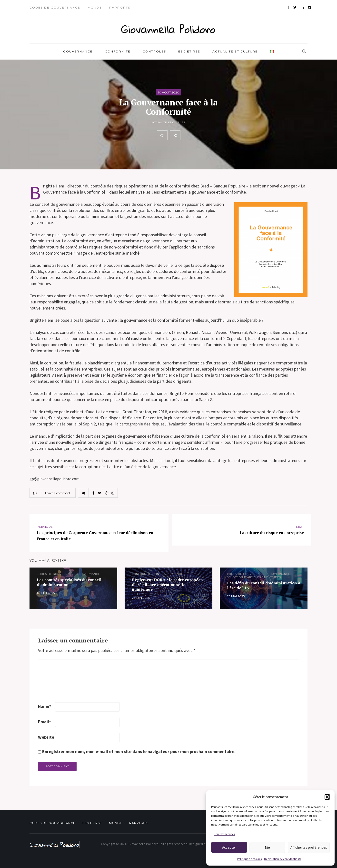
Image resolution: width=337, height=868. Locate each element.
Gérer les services (224, 834)
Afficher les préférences (309, 847)
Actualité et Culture (235, 51)
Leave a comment (58, 493)
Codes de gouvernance (55, 7)
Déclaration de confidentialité (283, 859)
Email (45, 722)
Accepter (229, 847)
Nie (267, 847)
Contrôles (154, 51)
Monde (95, 7)
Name (45, 706)
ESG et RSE (189, 51)
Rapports (120, 7)
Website (46, 737)
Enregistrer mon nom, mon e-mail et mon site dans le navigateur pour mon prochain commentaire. (139, 751)
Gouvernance (78, 51)
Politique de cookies (249, 859)
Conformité (118, 51)
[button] (327, 797)
